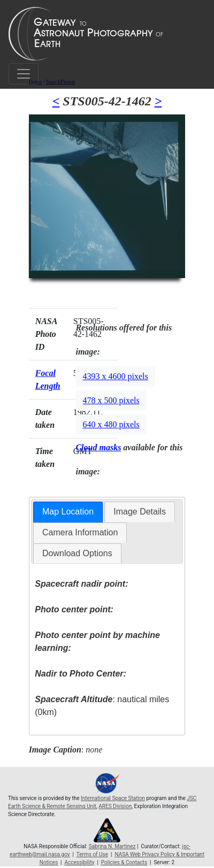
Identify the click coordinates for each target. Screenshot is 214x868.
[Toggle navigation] (24, 74)
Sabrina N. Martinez (112, 846)
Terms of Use (92, 854)
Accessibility (79, 862)
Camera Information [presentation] (80, 532)
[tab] (68, 512)
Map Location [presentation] (68, 512)
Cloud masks (98, 447)
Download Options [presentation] (77, 553)
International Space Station (113, 798)
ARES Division (115, 806)
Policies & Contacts (124, 862)
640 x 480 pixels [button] (111, 424)
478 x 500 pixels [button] (111, 400)
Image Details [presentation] (140, 512)
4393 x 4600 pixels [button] (115, 376)
